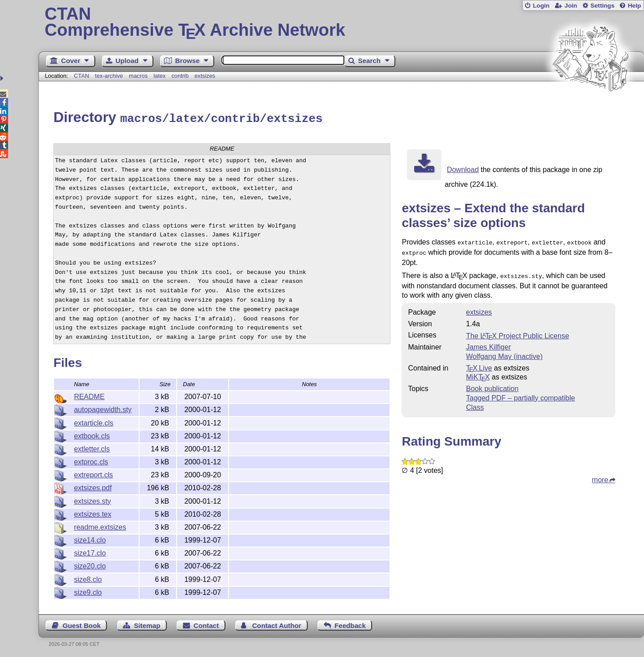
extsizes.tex (93, 513)
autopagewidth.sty (103, 408)
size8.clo (88, 578)
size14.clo (90, 539)
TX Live (479, 364)
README (89, 395)
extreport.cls (93, 474)
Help (635, 6)
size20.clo (90, 565)
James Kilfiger (488, 343)
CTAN (81, 76)
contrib (180, 76)
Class (475, 403)
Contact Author (277, 624)
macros (138, 76)
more (600, 476)
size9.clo (88, 591)
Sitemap (147, 624)
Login (541, 6)
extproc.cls (91, 461)
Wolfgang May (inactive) (504, 352)
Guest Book (82, 624)
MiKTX (478, 373)
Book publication (492, 385)
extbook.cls (92, 435)
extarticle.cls (93, 422)
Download (463, 168)
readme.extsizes (100, 526)
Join (571, 6)
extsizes (205, 76)
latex (159, 76)
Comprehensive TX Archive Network (341, 22)
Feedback (350, 624)
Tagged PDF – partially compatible (521, 394)
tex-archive (109, 76)
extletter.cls (92, 448)
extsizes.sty (92, 500)
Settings (602, 6)
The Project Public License (518, 332)
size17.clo (90, 552)
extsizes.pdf (93, 486)
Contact (206, 624)
